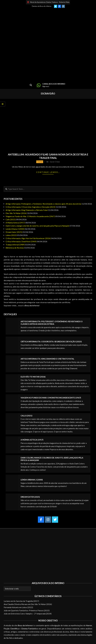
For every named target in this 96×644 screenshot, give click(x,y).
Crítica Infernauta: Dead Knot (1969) (21, 241)
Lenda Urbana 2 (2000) (15, 229)
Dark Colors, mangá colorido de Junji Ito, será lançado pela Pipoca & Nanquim (37, 226)
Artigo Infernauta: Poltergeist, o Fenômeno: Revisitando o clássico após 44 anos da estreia (43, 204)
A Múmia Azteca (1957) (15, 223)
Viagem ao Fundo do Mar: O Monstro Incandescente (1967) (30, 216)
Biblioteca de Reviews (15, 248)
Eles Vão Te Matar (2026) (16, 213)
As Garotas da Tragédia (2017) (26, 601)
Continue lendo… (48, 172)
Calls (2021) (11, 219)
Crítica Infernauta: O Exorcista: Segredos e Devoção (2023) (30, 207)
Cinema (40, 162)
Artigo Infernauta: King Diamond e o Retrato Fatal (27, 210)
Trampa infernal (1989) (15, 245)
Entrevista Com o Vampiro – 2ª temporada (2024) (31, 614)
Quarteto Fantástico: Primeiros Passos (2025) (30, 610)
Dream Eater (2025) (14, 232)
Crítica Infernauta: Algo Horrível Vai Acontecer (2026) (28, 238)
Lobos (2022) (11, 235)
